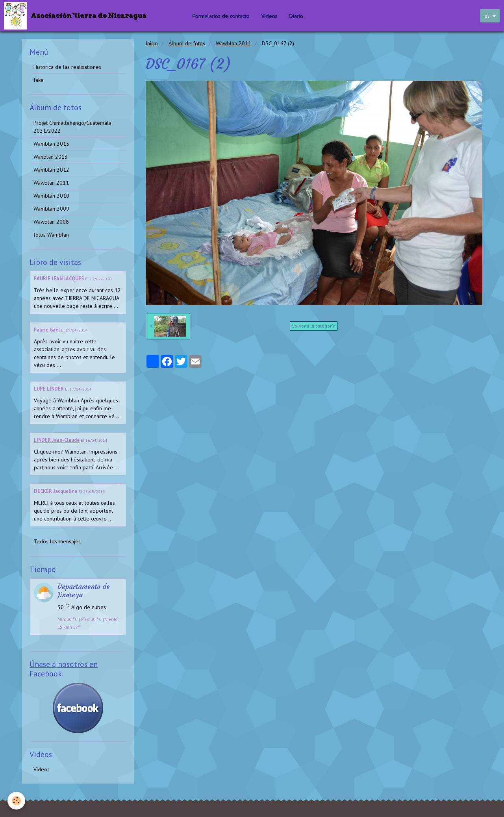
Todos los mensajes (57, 541)
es (487, 16)
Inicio (152, 43)
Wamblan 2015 (51, 144)
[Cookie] (17, 801)
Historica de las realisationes (67, 67)
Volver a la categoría (314, 326)
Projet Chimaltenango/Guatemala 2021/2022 (72, 127)
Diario (297, 16)
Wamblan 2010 (51, 196)
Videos (270, 16)
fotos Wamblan (51, 235)
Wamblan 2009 (51, 209)
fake (39, 80)
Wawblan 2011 (233, 43)
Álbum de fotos (187, 43)
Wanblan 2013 (51, 157)
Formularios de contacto (221, 16)
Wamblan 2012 (51, 170)
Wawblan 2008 (51, 222)
